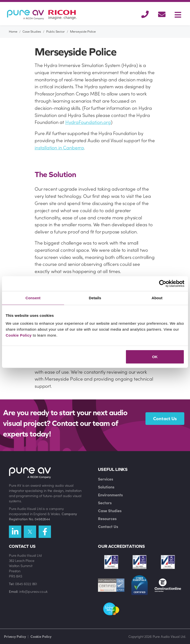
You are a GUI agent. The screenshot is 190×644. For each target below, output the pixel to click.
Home (13, 32)
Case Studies (32, 32)
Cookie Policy (19, 335)
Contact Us (165, 418)
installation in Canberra (59, 147)
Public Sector (56, 32)
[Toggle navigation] (178, 15)
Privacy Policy (15, 636)
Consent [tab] (33, 298)
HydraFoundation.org (88, 122)
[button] (145, 15)
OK (155, 356)
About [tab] (157, 298)
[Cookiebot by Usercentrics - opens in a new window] (163, 284)
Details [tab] (95, 298)
